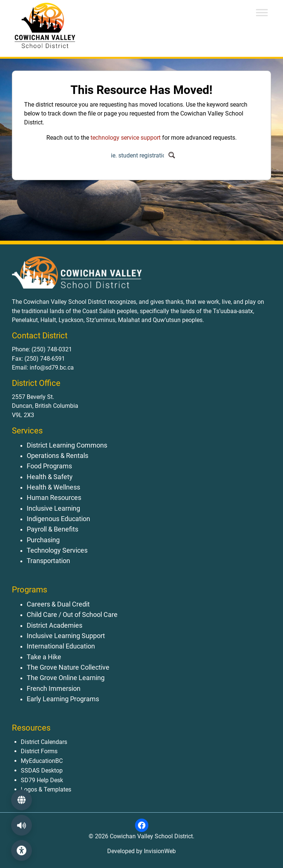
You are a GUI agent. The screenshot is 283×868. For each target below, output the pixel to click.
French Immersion (54, 689)
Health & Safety (50, 477)
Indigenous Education (58, 519)
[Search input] (137, 155)
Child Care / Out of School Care (72, 615)
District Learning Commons (67, 445)
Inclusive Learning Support (66, 636)
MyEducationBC (42, 761)
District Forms (39, 751)
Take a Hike (44, 657)
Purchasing (43, 540)
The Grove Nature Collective (68, 667)
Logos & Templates (46, 789)
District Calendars (44, 742)
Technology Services (57, 550)
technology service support (126, 138)
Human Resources (54, 498)
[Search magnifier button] (172, 155)
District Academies (55, 625)
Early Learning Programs (63, 699)
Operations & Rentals (57, 456)
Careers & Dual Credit (58, 604)
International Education (61, 646)
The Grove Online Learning (66, 678)
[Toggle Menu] (262, 12)
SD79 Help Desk (42, 780)
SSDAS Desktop (42, 771)
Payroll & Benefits (52, 529)
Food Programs (49, 466)
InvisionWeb (159, 851)
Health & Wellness (53, 487)
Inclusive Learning (53, 508)
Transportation (48, 561)
